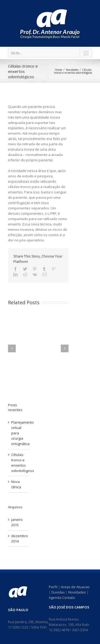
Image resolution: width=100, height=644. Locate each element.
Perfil (53, 587)
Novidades (72, 70)
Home (59, 70)
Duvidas (58, 592)
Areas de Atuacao (75, 587)
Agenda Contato (62, 598)
